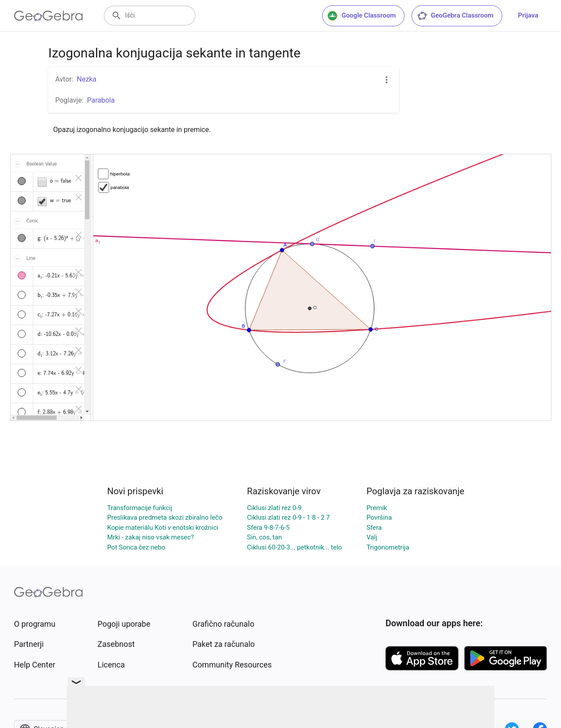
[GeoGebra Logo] (48, 16)
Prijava (528, 15)
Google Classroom (362, 16)
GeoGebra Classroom (455, 16)
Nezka (87, 79)
